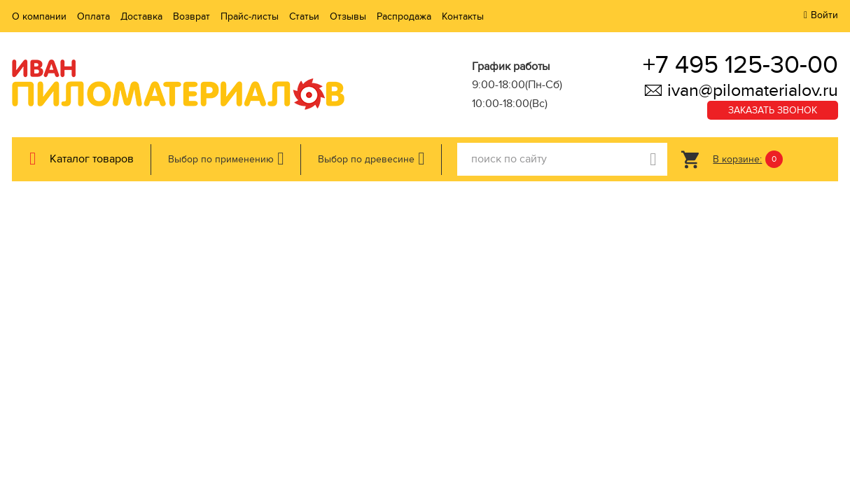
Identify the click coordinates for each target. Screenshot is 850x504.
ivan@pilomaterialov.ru (741, 90)
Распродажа (404, 16)
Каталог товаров (92, 159)
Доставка (141, 16)
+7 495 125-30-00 (740, 65)
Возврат (191, 16)
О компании (39, 16)
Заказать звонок (773, 110)
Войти (824, 15)
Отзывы (348, 16)
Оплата (93, 16)
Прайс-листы (250, 16)
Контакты (463, 16)
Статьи (304, 16)
